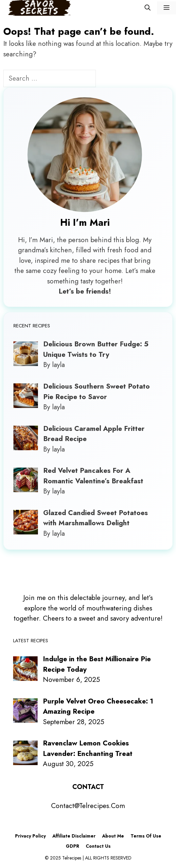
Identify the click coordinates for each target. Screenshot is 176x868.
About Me (113, 836)
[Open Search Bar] (148, 8)
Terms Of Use (146, 836)
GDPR (72, 846)
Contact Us (98, 846)
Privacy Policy (30, 836)
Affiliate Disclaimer (74, 836)
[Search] (107, 79)
